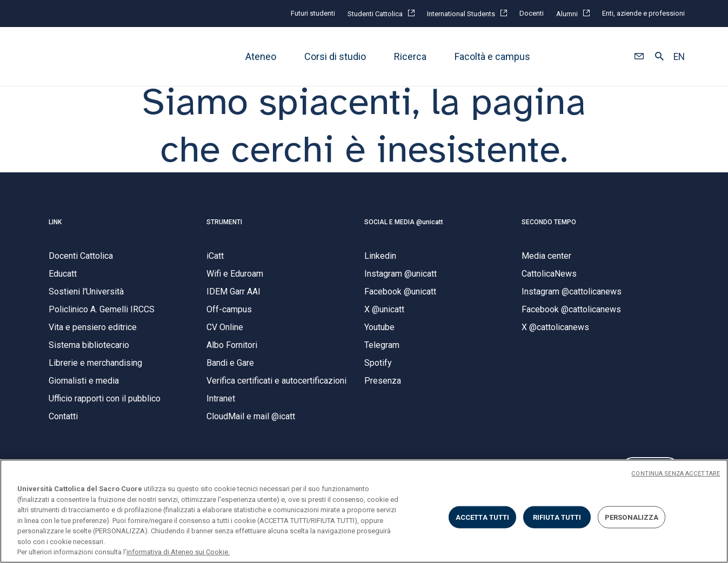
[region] (364, 511)
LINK (55, 236)
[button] (639, 57)
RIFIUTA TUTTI (557, 517)
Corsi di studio (335, 56)
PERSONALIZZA (632, 517)
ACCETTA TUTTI (483, 517)
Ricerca (410, 56)
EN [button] (679, 57)
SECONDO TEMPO (549, 236)
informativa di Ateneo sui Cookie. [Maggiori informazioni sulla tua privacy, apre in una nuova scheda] (178, 552)
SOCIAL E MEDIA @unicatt (404, 236)
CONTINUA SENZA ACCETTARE (676, 474)
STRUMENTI (224, 236)
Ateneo (261, 56)
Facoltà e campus (492, 56)
